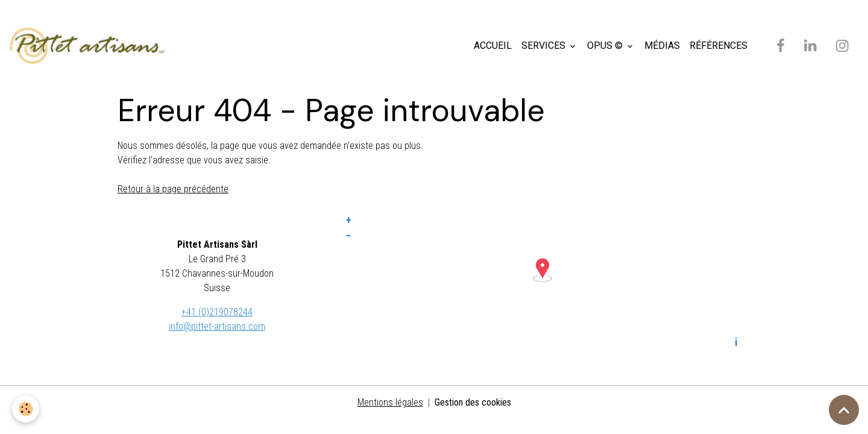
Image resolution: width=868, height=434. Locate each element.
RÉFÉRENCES (719, 46)
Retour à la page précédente (173, 189)
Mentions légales (390, 402)
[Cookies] (26, 409)
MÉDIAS (662, 46)
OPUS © (606, 46)
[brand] (90, 46)
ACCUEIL (493, 46)
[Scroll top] (844, 410)
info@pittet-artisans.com (217, 326)
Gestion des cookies (473, 402)
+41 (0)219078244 (217, 312)
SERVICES (545, 46)
